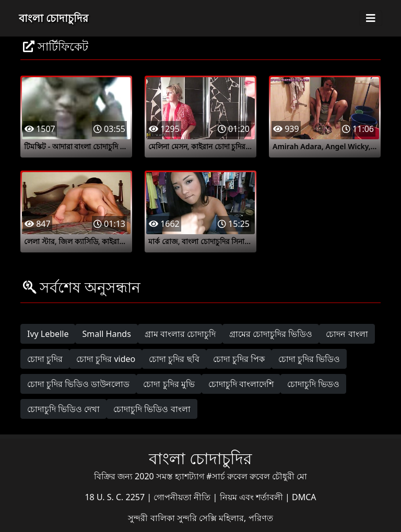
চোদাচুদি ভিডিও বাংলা (152, 409)
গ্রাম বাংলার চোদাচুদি (180, 334)
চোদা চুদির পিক (239, 359)
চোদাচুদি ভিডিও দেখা (63, 409)
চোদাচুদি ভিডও (313, 384)
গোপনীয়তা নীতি (183, 497)
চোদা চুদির (45, 359)
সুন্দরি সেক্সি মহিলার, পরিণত (225, 518)
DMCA (304, 497)
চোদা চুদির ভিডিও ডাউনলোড (78, 384)
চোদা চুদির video (106, 359)
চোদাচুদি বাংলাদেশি (241, 384)
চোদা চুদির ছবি (174, 359)
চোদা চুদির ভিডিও (309, 359)
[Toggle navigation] (371, 18)
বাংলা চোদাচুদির (54, 18)
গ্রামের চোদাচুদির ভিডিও (271, 334)
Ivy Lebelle (48, 334)
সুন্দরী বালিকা (152, 518)
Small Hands (106, 334)
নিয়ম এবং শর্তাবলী (252, 497)
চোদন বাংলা (347, 334)
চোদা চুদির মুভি (169, 384)
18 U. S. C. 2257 (116, 497)
